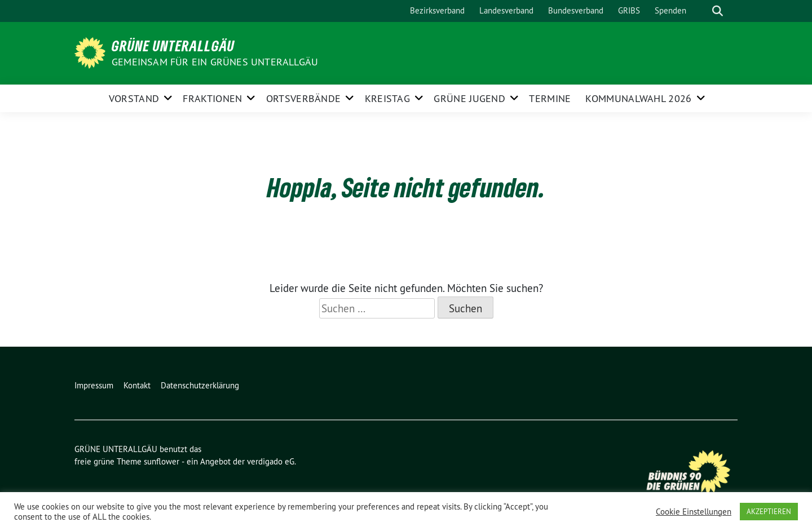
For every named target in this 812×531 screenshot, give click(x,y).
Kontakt (137, 385)
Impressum (94, 385)
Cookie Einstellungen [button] (694, 512)
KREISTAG (387, 98)
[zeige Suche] (718, 11)
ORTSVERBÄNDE (304, 98)
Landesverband (506, 10)
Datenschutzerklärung (200, 385)
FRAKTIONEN (212, 98)
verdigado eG (271, 461)
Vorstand (134, 98)
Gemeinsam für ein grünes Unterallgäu (215, 62)
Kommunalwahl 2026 (638, 98)
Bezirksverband (437, 10)
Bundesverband (576, 10)
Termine (550, 98)
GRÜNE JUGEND (469, 98)
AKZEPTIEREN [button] (769, 511)
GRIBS (629, 10)
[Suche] (701, 11)
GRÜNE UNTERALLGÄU (173, 46)
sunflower (162, 461)
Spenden (670, 10)
